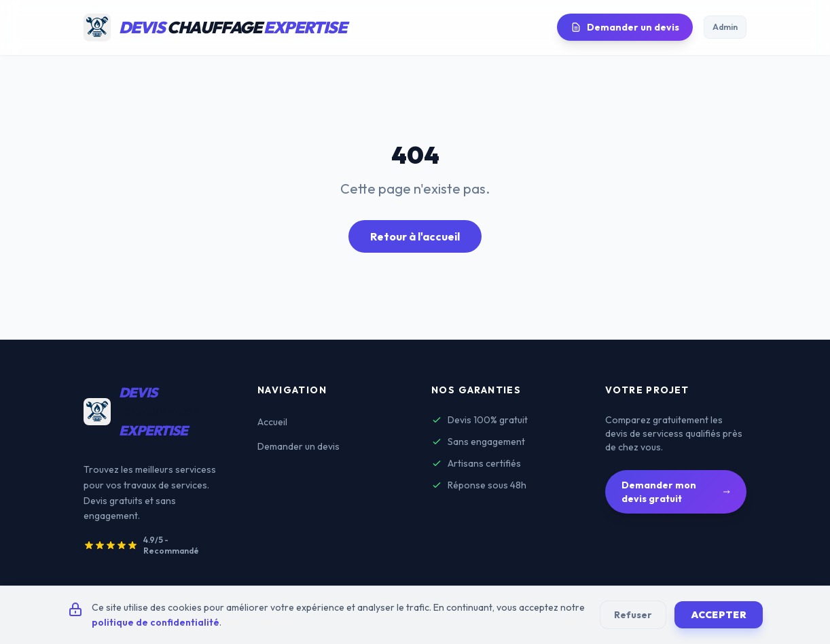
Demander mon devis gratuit (676, 492)
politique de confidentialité (156, 622)
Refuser (633, 615)
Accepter (719, 615)
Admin (725, 27)
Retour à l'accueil (415, 236)
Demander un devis (625, 27)
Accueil (272, 422)
